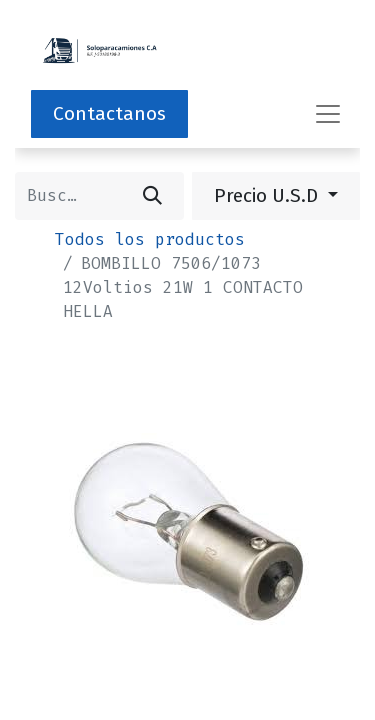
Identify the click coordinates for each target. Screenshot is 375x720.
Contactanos (109, 113)
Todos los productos (150, 239)
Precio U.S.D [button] (268, 195)
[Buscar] (152, 196)
